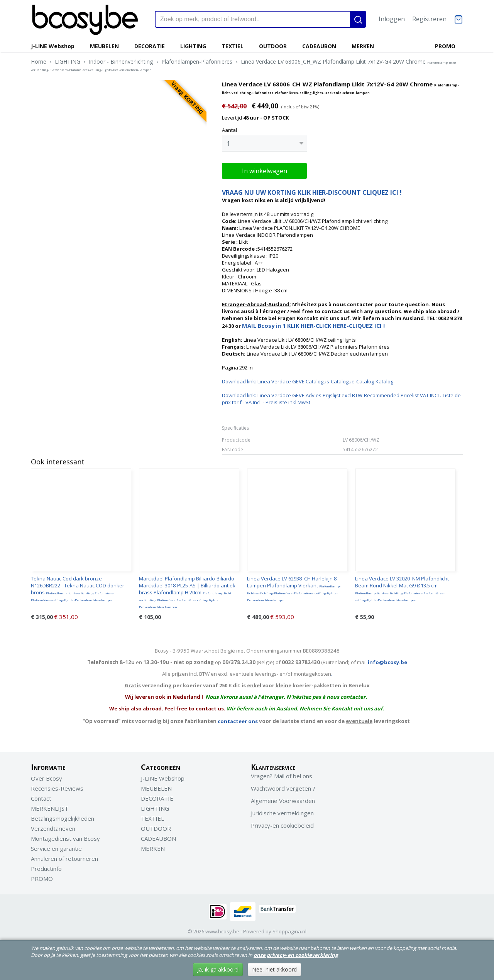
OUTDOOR (273, 46)
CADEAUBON (319, 46)
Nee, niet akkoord (274, 969)
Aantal (229, 130)
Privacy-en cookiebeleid (282, 823)
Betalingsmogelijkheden (63, 816)
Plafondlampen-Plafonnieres (197, 62)
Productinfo (46, 867)
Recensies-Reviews (57, 786)
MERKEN (363, 46)
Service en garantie (56, 847)
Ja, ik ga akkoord (218, 969)
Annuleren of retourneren (64, 857)
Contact (41, 796)
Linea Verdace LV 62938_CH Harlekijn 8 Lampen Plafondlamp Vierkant (294, 587)
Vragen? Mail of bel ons (282, 774)
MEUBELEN (104, 46)
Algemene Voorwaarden (283, 799)
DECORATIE (150, 46)
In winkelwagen (265, 169)
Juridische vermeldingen (282, 811)
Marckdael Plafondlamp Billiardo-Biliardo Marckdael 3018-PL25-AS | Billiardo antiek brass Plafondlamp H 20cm (187, 590)
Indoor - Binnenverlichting (121, 62)
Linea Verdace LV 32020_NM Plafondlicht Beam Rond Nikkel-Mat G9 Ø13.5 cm (402, 587)
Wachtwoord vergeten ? (283, 786)
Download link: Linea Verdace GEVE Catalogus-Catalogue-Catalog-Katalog (308, 380)
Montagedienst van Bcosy (65, 837)
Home (39, 62)
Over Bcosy (47, 776)
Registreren (429, 19)
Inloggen (392, 19)
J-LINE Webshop (53, 46)
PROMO (445, 46)
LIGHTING (193, 46)
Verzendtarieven (53, 827)
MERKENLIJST (50, 806)
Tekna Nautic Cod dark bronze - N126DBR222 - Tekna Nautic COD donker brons (78, 587)
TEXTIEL (233, 46)
